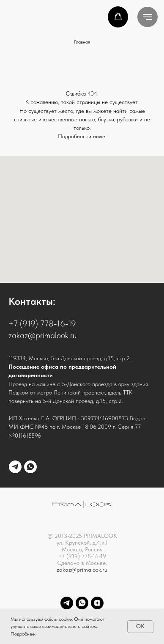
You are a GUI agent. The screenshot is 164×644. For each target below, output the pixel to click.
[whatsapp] (30, 467)
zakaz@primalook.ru (82, 570)
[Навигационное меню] (148, 17)
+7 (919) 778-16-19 (42, 323)
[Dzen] (97, 603)
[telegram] (15, 467)
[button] (118, 17)
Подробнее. (23, 634)
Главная (82, 42)
